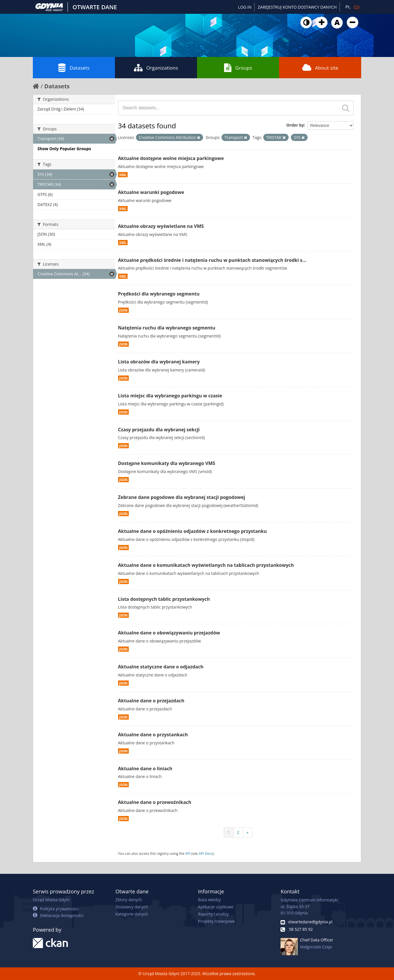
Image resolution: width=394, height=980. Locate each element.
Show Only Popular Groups (64, 149)
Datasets (74, 68)
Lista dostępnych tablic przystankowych (164, 599)
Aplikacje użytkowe (216, 907)
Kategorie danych (132, 914)
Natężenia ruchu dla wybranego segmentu (167, 328)
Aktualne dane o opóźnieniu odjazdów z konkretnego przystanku (193, 531)
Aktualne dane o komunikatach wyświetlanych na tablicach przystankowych (206, 565)
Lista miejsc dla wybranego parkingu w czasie (170, 396)
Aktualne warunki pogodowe (151, 192)
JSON (123, 310)
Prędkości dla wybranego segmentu (159, 294)
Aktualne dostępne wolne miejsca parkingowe (171, 158)
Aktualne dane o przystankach (153, 735)
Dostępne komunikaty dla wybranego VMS (167, 463)
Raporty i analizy (214, 914)
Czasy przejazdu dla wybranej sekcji (159, 430)
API (188, 853)
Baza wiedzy (210, 900)
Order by (295, 125)
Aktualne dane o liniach (145, 769)
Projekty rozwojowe (217, 921)
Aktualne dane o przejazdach (151, 701)
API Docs (206, 853)
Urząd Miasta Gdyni (51, 900)
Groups (238, 68)
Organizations (156, 68)
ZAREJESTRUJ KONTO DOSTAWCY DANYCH (297, 7)
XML (123, 175)
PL (348, 7)
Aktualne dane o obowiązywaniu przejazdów (169, 633)
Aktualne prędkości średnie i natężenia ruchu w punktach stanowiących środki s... (212, 260)
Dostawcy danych (132, 907)
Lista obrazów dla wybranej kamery (159, 362)
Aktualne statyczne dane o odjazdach (161, 667)
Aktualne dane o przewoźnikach (155, 802)
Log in (245, 7)
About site (320, 68)
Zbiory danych (129, 900)
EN (357, 7)
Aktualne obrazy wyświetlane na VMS (161, 226)
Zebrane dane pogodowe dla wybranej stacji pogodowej (182, 497)
